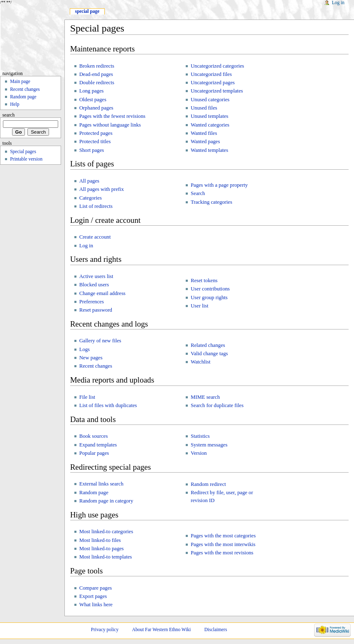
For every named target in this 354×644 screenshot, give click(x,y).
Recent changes (96, 366)
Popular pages (94, 453)
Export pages (93, 596)
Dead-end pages (96, 74)
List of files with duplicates (108, 405)
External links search (101, 484)
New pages (91, 358)
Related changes (208, 345)
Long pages (92, 91)
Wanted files (204, 133)
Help (15, 104)
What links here (96, 605)
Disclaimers (216, 629)
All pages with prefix (102, 189)
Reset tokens (204, 281)
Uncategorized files (211, 74)
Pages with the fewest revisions (112, 116)
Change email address (102, 293)
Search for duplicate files (217, 405)
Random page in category (106, 501)
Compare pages (96, 588)
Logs (85, 349)
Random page (94, 493)
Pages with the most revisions (222, 553)
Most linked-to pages (102, 549)
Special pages (23, 151)
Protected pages (96, 133)
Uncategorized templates (217, 91)
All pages (89, 181)
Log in (86, 246)
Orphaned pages (96, 108)
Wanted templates (209, 150)
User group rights (209, 298)
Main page (20, 81)
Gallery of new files (100, 341)
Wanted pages (205, 141)
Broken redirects (97, 66)
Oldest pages (93, 100)
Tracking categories (211, 202)
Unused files (204, 108)
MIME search (205, 397)
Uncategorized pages (213, 83)
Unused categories (210, 100)
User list (200, 306)
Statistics (200, 436)
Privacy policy (105, 629)
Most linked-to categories (106, 532)
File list (87, 397)
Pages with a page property (219, 185)
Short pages (92, 150)
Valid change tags (209, 354)
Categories (91, 198)
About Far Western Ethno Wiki (162, 629)
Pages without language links (110, 125)
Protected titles (95, 141)
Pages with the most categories (223, 536)
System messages (209, 445)
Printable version (26, 159)
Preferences (92, 302)
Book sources (94, 436)
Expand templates (98, 445)
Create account (95, 237)
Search (198, 193)
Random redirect (208, 484)
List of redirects (96, 206)
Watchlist (201, 362)
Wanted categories (210, 125)
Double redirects (97, 83)
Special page (87, 11)
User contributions (210, 289)
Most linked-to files (100, 540)
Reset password (96, 310)
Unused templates (210, 116)
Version (199, 453)
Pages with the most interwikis (223, 544)
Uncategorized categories (218, 66)
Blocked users (94, 285)
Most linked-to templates (106, 557)
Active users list (96, 276)
